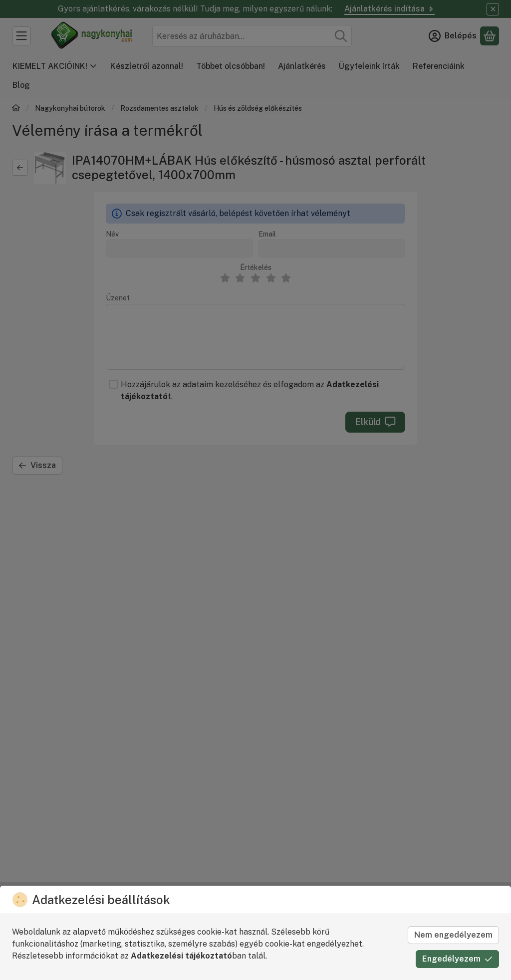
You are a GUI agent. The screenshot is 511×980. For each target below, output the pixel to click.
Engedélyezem (457, 959)
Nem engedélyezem (453, 935)
